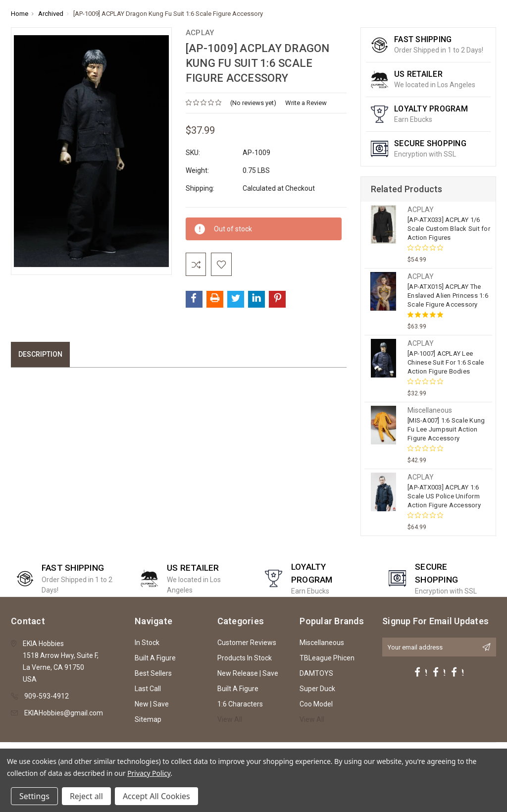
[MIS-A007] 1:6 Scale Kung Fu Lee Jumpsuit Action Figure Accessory (446, 429)
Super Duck (317, 689)
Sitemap (148, 719)
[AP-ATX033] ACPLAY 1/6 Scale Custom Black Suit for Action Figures (449, 229)
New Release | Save (248, 673)
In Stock (147, 643)
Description (40, 356)
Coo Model (316, 704)
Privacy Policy (149, 773)
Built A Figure (155, 658)
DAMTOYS (316, 673)
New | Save (152, 704)
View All (230, 719)
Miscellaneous (322, 643)
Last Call (148, 689)
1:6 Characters (240, 704)
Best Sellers (153, 673)
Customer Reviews (247, 643)
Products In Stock (245, 658)
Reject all (86, 796)
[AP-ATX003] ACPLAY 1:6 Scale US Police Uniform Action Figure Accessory (444, 496)
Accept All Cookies (156, 796)
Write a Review (306, 103)
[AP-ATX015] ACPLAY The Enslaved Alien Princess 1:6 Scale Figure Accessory (448, 296)
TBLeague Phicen (327, 658)
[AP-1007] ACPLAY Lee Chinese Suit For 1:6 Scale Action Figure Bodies (446, 362)
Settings (34, 796)
